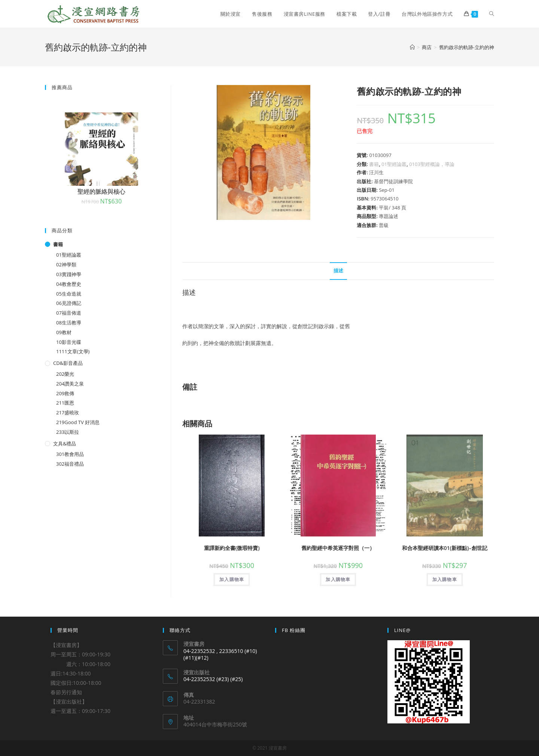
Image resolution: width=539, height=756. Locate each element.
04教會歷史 (69, 284)
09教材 (64, 332)
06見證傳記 (69, 303)
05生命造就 (69, 294)
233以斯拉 (68, 432)
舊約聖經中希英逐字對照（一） (338, 548)
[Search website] (492, 14)
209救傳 (65, 393)
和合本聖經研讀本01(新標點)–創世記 (445, 548)
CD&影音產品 (68, 363)
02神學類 (66, 264)
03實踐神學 (69, 274)
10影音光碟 (69, 342)
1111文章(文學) (73, 351)
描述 (338, 271)
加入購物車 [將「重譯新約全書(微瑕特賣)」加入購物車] (232, 579)
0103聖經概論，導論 (432, 164)
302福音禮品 (70, 464)
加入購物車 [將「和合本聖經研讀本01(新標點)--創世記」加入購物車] (445, 579)
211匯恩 (65, 403)
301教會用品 (70, 454)
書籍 (374, 164)
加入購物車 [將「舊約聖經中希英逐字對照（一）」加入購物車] (338, 579)
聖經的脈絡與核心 (101, 191)
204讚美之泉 (70, 384)
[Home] (412, 47)
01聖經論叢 (394, 164)
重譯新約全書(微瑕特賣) (232, 548)
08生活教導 (69, 323)
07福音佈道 (69, 313)
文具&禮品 (65, 444)
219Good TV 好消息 (78, 422)
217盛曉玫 (68, 412)
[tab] (338, 271)
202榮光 (65, 374)
